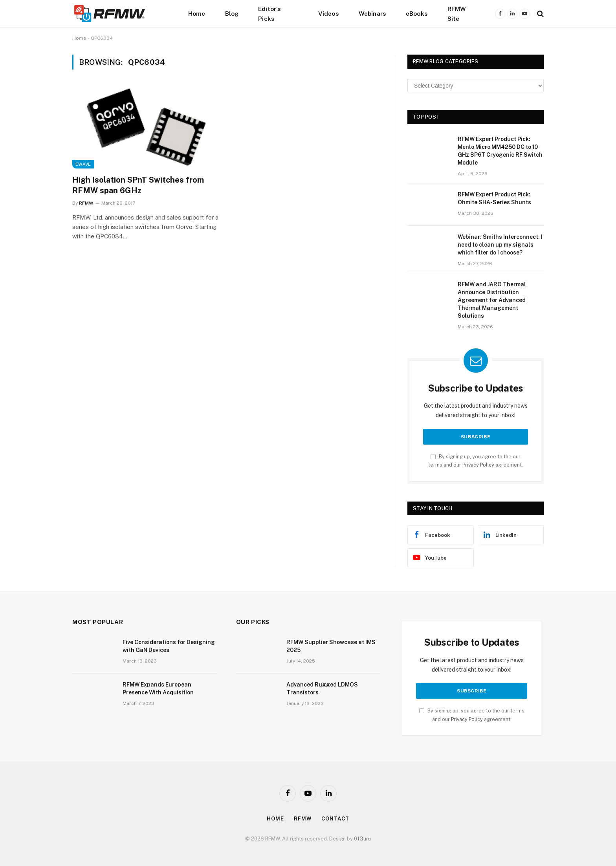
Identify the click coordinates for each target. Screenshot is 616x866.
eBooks (417, 13)
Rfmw (303, 819)
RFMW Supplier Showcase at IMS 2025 (331, 646)
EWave (83, 164)
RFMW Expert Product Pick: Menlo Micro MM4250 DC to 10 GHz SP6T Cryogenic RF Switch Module (500, 151)
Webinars (372, 13)
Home (197, 13)
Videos (329, 13)
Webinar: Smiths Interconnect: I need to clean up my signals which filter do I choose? (500, 245)
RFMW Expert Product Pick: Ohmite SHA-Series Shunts (494, 198)
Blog (232, 13)
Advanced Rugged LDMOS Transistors (322, 688)
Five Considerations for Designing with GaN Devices (169, 646)
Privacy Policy (478, 465)
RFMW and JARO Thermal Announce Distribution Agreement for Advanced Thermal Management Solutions (492, 300)
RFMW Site (457, 14)
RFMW (86, 203)
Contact (335, 819)
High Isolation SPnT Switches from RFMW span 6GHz (138, 185)
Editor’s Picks (269, 14)
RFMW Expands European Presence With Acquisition (158, 688)
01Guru (362, 839)
